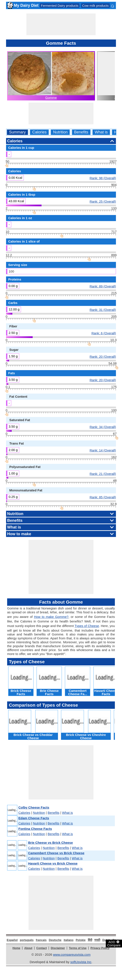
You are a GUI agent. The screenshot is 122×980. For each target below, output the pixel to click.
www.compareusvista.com (72, 955)
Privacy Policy (100, 948)
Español (12, 940)
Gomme (51, 98)
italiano (69, 940)
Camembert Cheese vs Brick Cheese (56, 853)
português (27, 940)
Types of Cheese (87, 626)
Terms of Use (78, 948)
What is (101, 132)
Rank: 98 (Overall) (103, 178)
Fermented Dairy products (60, 6)
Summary (17, 132)
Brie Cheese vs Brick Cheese (51, 843)
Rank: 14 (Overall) (103, 450)
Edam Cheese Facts (34, 818)
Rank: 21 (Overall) (103, 474)
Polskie (81, 940)
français (41, 940)
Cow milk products (96, 6)
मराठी (97, 940)
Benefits (81, 132)
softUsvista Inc (81, 962)
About (28, 948)
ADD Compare (114, 943)
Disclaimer (58, 948)
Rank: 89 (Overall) (103, 286)
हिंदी (90, 940)
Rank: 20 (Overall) (103, 356)
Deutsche (55, 940)
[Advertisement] (61, 24)
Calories (39, 132)
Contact (42, 948)
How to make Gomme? (51, 617)
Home (16, 948)
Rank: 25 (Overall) (103, 201)
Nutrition (60, 132)
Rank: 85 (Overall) (103, 497)
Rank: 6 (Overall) (104, 333)
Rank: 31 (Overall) (103, 310)
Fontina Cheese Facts (35, 829)
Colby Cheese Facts (34, 807)
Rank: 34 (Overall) (103, 427)
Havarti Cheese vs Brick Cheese (53, 863)
